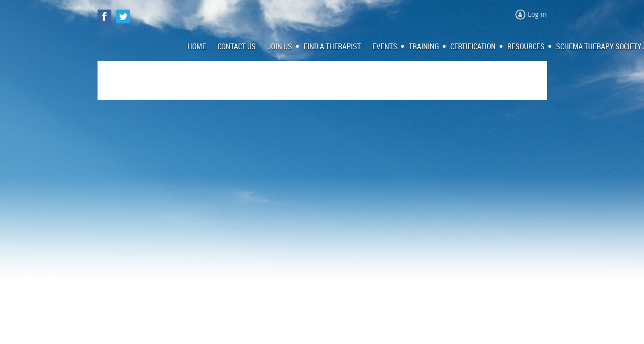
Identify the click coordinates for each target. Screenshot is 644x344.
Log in (537, 14)
